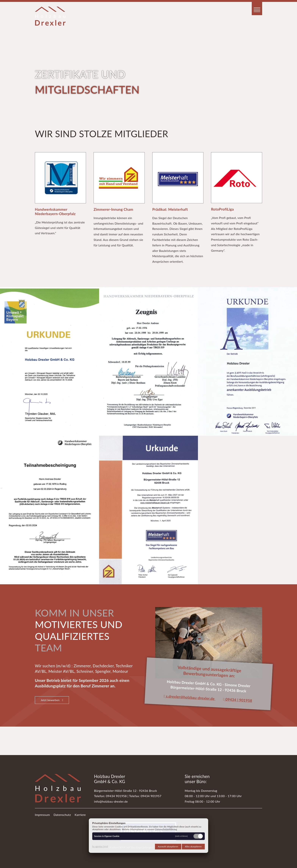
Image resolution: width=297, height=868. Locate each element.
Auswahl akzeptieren (168, 846)
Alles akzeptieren (193, 846)
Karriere (80, 815)
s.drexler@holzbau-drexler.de (189, 697)
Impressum (42, 815)
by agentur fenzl (100, 846)
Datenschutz (62, 815)
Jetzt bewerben (52, 700)
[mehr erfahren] (181, 836)
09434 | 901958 (238, 700)
